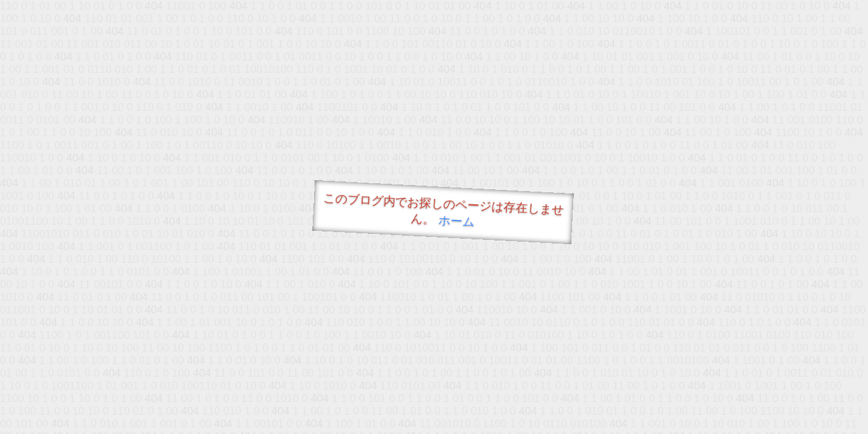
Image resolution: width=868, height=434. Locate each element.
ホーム (457, 221)
